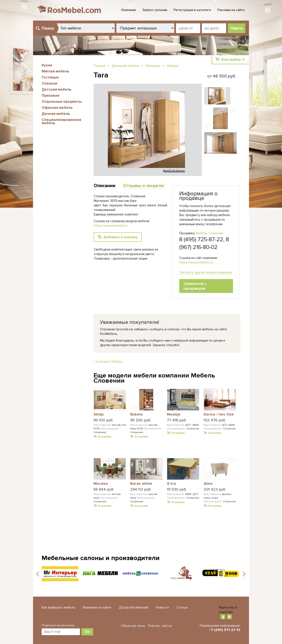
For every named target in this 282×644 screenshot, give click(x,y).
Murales (101, 484)
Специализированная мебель (61, 121)
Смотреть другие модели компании (206, 272)
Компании (129, 10)
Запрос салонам (155, 10)
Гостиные (50, 77)
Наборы (173, 66)
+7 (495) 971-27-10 (225, 630)
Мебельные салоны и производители (101, 558)
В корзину (105, 437)
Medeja (174, 414)
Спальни (49, 83)
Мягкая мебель (55, 71)
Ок (87, 631)
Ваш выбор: (233, 59)
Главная (99, 66)
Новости (162, 607)
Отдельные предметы (62, 102)
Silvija (99, 414)
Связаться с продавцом (195, 286)
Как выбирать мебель (59, 607)
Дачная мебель (56, 114)
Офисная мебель (57, 108)
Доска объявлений (134, 607)
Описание (105, 186)
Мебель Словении (210, 233)
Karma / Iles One (219, 414)
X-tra (171, 484)
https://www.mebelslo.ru (196, 262)
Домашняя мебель (125, 66)
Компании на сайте (97, 607)
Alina (208, 484)
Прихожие (51, 96)
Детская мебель (57, 89)
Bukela (136, 414)
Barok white (141, 484)
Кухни (47, 65)
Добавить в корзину (120, 237)
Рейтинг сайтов (160, 626)
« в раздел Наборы (108, 361)
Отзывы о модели (143, 186)
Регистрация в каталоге (192, 10)
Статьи (182, 607)
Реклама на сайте (231, 10)
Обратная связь (133, 626)
